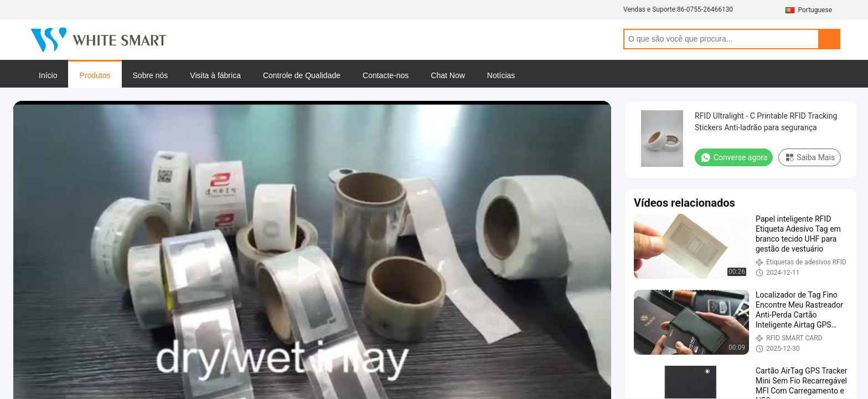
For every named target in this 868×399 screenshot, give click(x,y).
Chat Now (448, 75)
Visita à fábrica (215, 75)
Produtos (95, 75)
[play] (312, 269)
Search (829, 39)
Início (48, 75)
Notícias (501, 75)
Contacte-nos (386, 75)
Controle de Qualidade (302, 75)
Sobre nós (151, 75)
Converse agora (734, 157)
